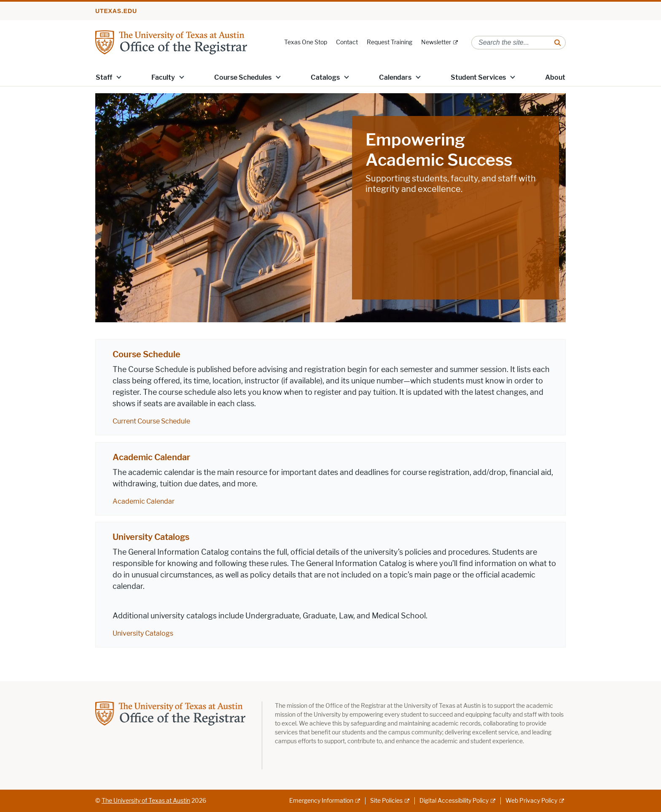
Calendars (395, 77)
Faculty (163, 77)
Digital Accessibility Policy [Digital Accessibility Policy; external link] (454, 801)
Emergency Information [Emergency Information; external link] (321, 801)
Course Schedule (146, 354)
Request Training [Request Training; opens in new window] (390, 42)
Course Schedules (243, 77)
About (555, 77)
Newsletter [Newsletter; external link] (436, 42)
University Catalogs (151, 537)
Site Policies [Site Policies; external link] (386, 801)
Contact (347, 42)
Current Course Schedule (151, 421)
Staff (104, 77)
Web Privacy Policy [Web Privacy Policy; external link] (531, 801)
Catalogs (325, 77)
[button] (119, 77)
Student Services (478, 77)
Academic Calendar (151, 457)
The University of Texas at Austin (146, 801)
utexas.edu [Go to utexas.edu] (116, 11)
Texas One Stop (306, 42)
